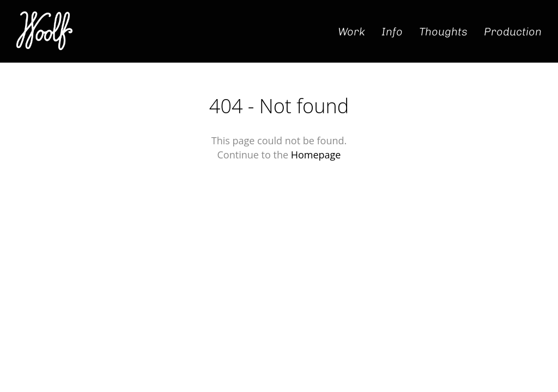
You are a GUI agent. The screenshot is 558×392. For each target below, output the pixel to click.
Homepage (316, 155)
